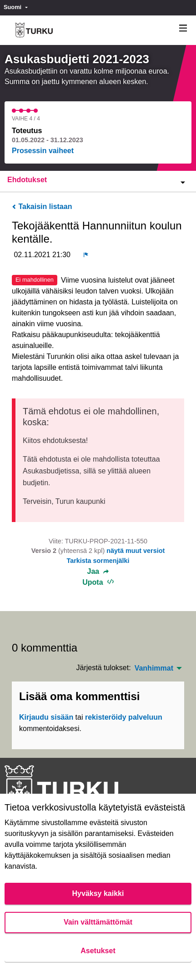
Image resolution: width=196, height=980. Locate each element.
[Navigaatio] (183, 28)
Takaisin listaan (42, 206)
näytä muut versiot (136, 551)
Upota (98, 582)
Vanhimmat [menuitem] (154, 668)
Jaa (98, 572)
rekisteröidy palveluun (124, 717)
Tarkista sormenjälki (98, 561)
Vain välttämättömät (98, 922)
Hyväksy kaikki (98, 893)
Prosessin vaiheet (43, 151)
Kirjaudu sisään (46, 717)
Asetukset (98, 951)
